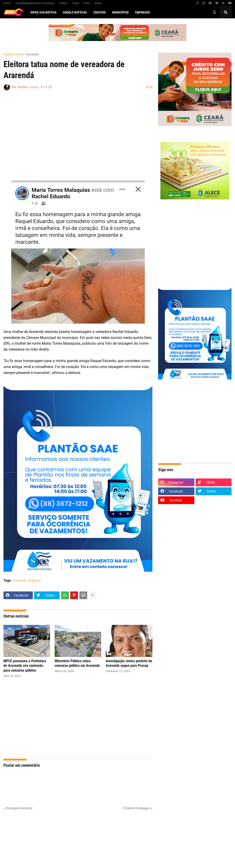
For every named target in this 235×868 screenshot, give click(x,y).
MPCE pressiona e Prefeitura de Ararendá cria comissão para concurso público (25, 666)
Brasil (98, 3)
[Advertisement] (73, 132)
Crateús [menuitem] (100, 12)
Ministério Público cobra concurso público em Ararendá (77, 663)
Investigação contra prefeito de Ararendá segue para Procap (129, 663)
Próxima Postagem (136, 808)
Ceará (76, 3)
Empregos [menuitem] (143, 12)
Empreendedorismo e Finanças (35, 3)
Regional (34, 580)
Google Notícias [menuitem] (75, 12)
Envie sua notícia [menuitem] (43, 12)
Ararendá (32, 54)
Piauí (87, 3)
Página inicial (13, 54)
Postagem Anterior (19, 808)
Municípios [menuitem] (120, 12)
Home (7, 3)
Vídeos (63, 3)
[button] (215, 12)
